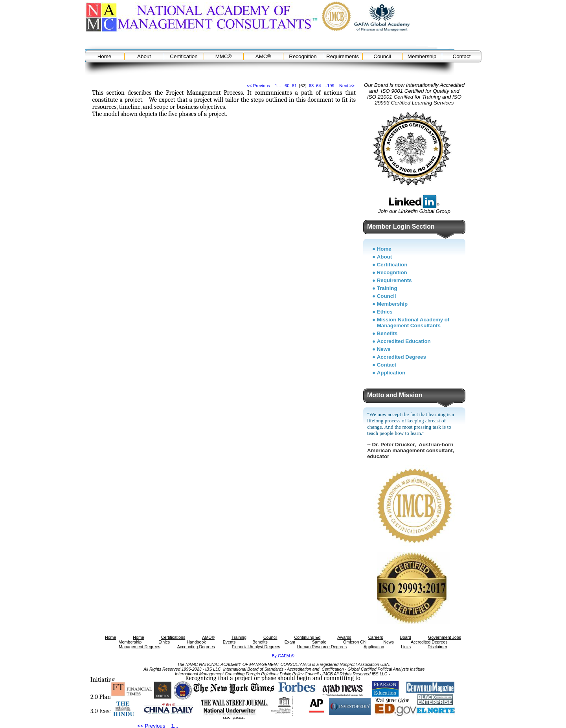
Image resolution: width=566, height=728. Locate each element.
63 (311, 86)
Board (406, 637)
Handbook (196, 642)
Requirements (343, 56)
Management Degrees (139, 647)
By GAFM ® (283, 656)
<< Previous (258, 86)
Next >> (347, 86)
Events (229, 642)
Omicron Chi (355, 642)
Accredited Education (404, 341)
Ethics (385, 312)
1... (278, 86)
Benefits (387, 333)
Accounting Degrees (196, 647)
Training (387, 288)
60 (287, 86)
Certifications (173, 637)
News (384, 349)
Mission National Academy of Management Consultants (413, 323)
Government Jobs (445, 637)
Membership (422, 56)
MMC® (224, 56)
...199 (329, 86)
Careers (376, 637)
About (144, 56)
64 (318, 86)
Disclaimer (437, 647)
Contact (462, 56)
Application (391, 373)
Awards (344, 637)
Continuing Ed (307, 637)
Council (382, 56)
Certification (184, 56)
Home (105, 56)
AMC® (263, 56)
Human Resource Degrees (322, 647)
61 (294, 86)
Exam (290, 642)
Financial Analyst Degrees (256, 647)
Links (406, 647)
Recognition (303, 56)
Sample (319, 642)
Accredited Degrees (402, 357)
